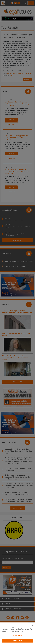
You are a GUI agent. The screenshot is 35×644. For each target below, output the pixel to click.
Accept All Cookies (17, 641)
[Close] (33, 626)
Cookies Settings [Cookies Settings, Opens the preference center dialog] (17, 636)
